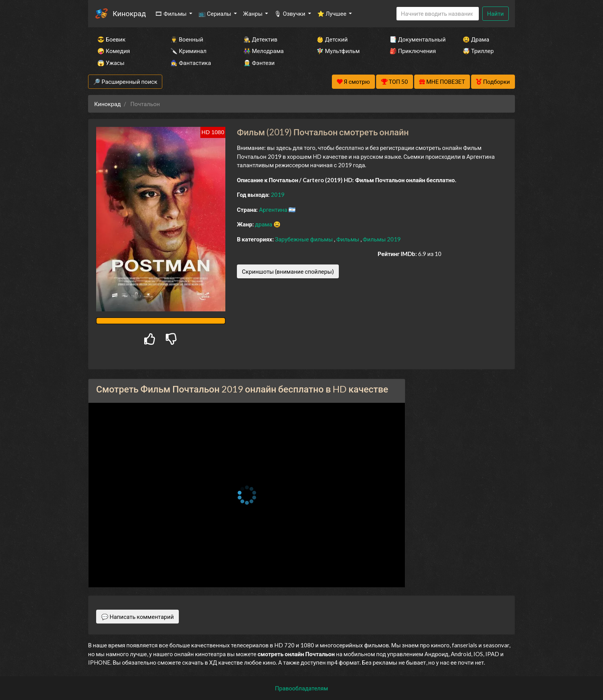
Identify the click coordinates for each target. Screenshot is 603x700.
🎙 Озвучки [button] (290, 13)
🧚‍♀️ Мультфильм (338, 51)
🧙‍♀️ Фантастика (191, 63)
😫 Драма (476, 39)
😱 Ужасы (111, 63)
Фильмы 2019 (382, 239)
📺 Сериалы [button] (215, 13)
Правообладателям (301, 688)
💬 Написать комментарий (137, 617)
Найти (496, 13)
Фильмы (348, 239)
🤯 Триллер (478, 51)
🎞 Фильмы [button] (171, 13)
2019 (278, 195)
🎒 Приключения (413, 51)
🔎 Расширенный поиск (125, 81)
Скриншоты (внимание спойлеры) (288, 271)
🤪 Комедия (114, 51)
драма (264, 224)
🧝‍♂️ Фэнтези (259, 63)
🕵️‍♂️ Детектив (260, 39)
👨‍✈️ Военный (187, 39)
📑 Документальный (416, 39)
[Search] (438, 14)
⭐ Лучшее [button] (332, 13)
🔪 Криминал (188, 51)
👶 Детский (332, 39)
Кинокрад (129, 13)
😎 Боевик (111, 39)
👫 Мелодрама (264, 51)
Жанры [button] (253, 13)
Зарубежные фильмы (305, 239)
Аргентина (274, 210)
